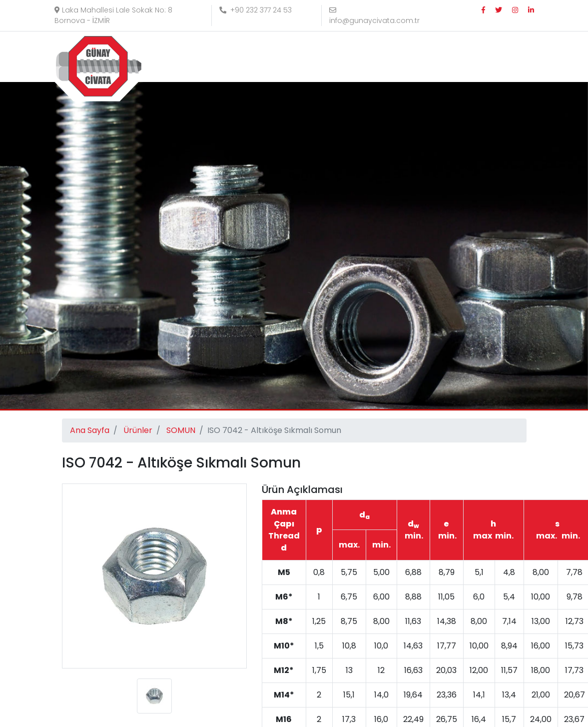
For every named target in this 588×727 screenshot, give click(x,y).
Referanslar (393, 57)
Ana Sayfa (90, 430)
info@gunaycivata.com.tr (374, 16)
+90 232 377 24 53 (256, 10)
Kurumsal (282, 57)
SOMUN (181, 430)
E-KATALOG (501, 57)
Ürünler (339, 57)
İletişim (446, 57)
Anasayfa (228, 57)
